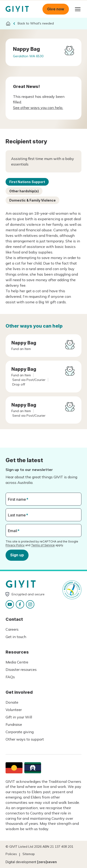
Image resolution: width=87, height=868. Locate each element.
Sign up (17, 555)
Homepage (17, 9)
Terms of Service (43, 545)
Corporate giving (20, 732)
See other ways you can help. (38, 108)
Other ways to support (25, 739)
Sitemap (29, 854)
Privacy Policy (15, 545)
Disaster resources (21, 669)
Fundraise (14, 724)
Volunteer (14, 710)
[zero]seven (47, 862)
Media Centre (17, 662)
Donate (12, 702)
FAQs (10, 677)
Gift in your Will (19, 717)
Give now (56, 9)
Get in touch (16, 637)
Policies (11, 854)
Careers (12, 629)
